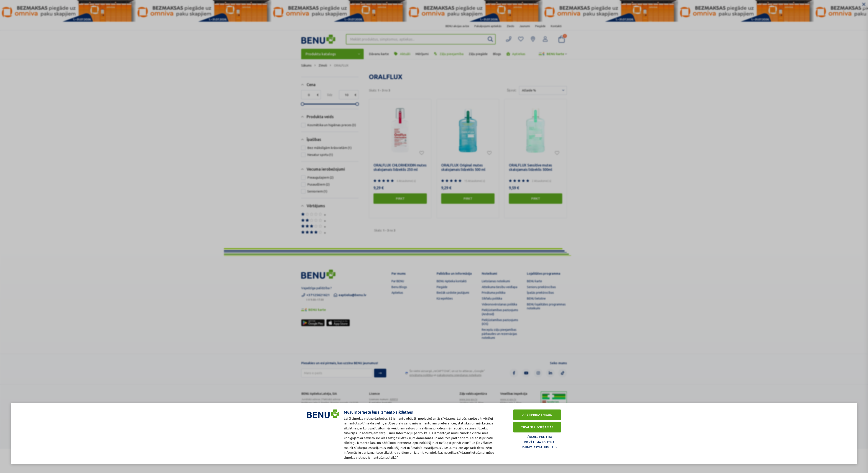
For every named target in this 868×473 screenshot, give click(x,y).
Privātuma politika (539, 442)
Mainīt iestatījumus (537, 447)
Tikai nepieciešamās (537, 427)
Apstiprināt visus (537, 415)
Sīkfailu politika (539, 437)
